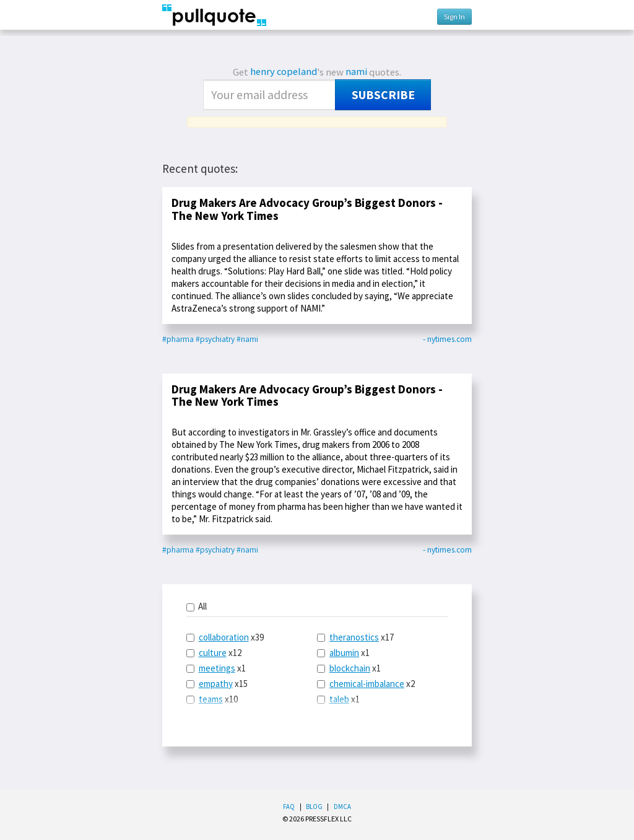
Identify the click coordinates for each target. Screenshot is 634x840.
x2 (366, 684)
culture (213, 653)
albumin (344, 653)
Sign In (454, 16)
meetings (217, 668)
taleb (339, 699)
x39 (225, 637)
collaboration (224, 637)
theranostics (354, 637)
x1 (216, 668)
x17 (355, 637)
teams (211, 699)
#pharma (178, 339)
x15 (217, 684)
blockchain (350, 668)
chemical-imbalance (367, 684)
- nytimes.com (447, 339)
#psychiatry (215, 339)
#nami (247, 339)
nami (356, 72)
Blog (314, 807)
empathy (216, 684)
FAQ (289, 807)
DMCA (342, 807)
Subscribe (383, 95)
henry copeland (284, 72)
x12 (214, 653)
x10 (212, 699)
